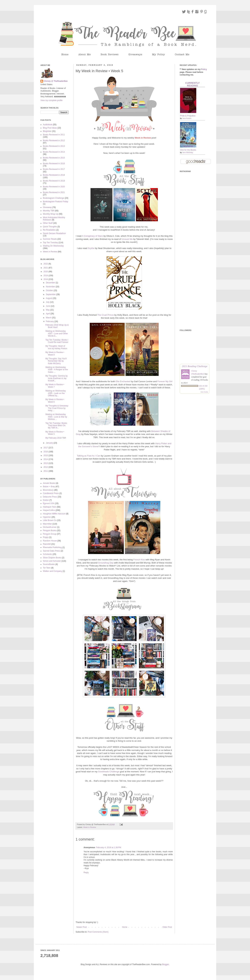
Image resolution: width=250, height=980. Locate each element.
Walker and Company (52, 571)
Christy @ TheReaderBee (56, 81)
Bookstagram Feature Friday (56, 202)
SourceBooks (49, 564)
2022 (46, 264)
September (51, 294)
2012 (46, 467)
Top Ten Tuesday (50, 243)
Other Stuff (48, 223)
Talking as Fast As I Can (88, 456)
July (48, 302)
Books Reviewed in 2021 (54, 192)
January (50, 443)
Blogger (165, 964)
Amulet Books (49, 483)
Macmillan (47, 524)
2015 (46, 455)
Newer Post (82, 927)
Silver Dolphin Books (52, 558)
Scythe (91, 248)
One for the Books (188, 150)
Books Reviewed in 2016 (54, 164)
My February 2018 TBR (56, 438)
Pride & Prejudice (188, 116)
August (49, 298)
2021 (46, 268)
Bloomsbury (48, 490)
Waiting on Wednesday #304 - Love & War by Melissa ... (56, 417)
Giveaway (47, 207)
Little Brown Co (50, 520)
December (51, 283)
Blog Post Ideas (50, 128)
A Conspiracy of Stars (92, 236)
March (49, 318)
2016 (46, 452)
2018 (46, 279)
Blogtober (47, 131)
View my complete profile (51, 100)
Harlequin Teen (50, 507)
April (48, 314)
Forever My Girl (165, 381)
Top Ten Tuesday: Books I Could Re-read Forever (57, 341)
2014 (46, 459)
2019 (46, 276)
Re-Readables (49, 230)
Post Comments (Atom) (98, 932)
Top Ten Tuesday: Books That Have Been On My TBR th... (56, 426)
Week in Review (90, 827)
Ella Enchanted (123, 381)
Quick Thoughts (50, 227)
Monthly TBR (49, 211)
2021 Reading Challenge (195, 366)
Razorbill (47, 544)
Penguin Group (50, 534)
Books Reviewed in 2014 (54, 152)
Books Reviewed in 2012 (54, 140)
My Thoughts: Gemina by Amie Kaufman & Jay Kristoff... (57, 378)
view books (204, 392)
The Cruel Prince (106, 315)
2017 (46, 448)
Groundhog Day (106, 563)
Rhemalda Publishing (52, 547)
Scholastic (47, 554)
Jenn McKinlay (188, 153)
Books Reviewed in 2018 (54, 175)
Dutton (46, 500)
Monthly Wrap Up (51, 214)
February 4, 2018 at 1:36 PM (109, 847)
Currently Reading (192, 84)
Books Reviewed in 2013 (54, 146)
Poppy (46, 537)
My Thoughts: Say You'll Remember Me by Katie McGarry (56, 361)
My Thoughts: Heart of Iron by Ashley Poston (56, 347)
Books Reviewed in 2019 (54, 181)
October (50, 290)
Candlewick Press (51, 493)
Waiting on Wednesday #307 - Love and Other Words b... (57, 333)
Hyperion (47, 517)
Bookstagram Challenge (54, 198)
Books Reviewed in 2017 (54, 169)
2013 (46, 463)
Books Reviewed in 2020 (54, 187)
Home (125, 927)
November (51, 287)
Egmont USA (49, 503)
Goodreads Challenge (109, 772)
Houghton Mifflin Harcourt (54, 514)
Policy (204, 69)
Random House (50, 541)
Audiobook (48, 125)
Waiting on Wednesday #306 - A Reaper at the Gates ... (57, 370)
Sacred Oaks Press (51, 551)
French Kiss (139, 560)
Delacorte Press (50, 497)
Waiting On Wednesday (53, 246)
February (50, 321)
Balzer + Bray (49, 487)
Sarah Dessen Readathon (54, 233)
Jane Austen (187, 118)
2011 (46, 471)
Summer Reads (50, 239)
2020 (46, 272)
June (48, 306)
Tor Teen (47, 568)
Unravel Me (127, 239)
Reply (86, 873)
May (48, 310)
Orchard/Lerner (50, 527)
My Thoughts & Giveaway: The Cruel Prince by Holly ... (57, 408)
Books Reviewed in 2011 (54, 135)
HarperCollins (49, 510)
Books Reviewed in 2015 (54, 158)
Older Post (167, 927)
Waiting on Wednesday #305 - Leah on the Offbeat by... (56, 393)
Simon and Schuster (52, 561)
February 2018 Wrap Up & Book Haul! (57, 326)
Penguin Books (50, 530)
